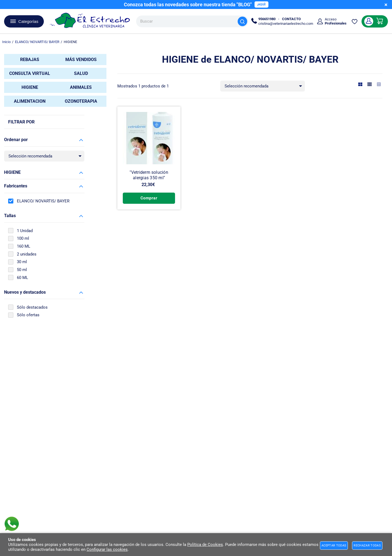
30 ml (22, 262)
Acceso (336, 21)
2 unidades (27, 254)
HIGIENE (12, 172)
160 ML (24, 246)
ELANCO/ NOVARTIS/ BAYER (43, 201)
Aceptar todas (334, 546)
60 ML (22, 278)
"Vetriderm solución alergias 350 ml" (149, 176)
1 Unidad (25, 231)
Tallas (10, 216)
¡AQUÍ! (261, 4)
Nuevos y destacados (25, 292)
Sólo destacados (32, 307)
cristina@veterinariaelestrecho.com (286, 24)
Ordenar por (16, 140)
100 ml (23, 238)
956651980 (267, 19)
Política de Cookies (205, 545)
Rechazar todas (367, 546)
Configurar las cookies (107, 549)
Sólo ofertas (28, 315)
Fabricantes (16, 186)
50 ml (22, 270)
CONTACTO (291, 19)
